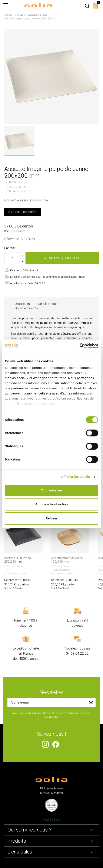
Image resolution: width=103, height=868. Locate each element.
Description (22, 304)
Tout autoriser (51, 490)
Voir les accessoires (22, 212)
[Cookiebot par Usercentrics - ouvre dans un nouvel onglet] (79, 346)
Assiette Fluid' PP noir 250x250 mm (18, 560)
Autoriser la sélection (52, 504)
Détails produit (48, 304)
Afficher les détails (75, 477)
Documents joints (26, 308)
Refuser (51, 518)
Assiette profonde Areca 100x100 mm (67, 560)
